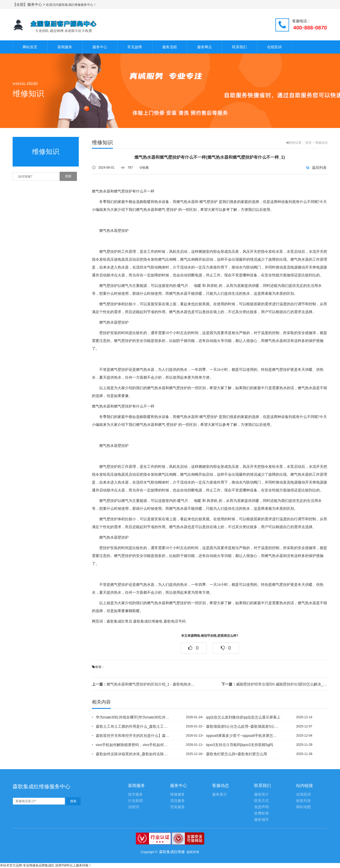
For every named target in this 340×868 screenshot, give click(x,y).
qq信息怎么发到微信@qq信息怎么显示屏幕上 (243, 717)
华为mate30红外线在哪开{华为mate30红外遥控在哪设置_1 (133, 717)
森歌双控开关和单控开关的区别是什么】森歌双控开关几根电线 (133, 736)
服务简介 (261, 794)
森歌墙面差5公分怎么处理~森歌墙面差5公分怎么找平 (243, 726)
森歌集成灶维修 (172, 852)
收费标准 (261, 813)
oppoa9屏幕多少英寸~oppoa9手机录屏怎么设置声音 (243, 736)
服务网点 (205, 47)
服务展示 (219, 794)
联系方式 (261, 801)
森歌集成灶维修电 (148, 621)
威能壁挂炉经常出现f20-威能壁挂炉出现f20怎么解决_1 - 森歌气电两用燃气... (274, 684)
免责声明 (261, 807)
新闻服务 (65, 47)
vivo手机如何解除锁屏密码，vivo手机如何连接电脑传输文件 (133, 745)
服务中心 (100, 47)
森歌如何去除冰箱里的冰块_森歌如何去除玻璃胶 (133, 754)
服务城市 (261, 820)
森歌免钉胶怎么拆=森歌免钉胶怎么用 (237, 754)
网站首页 (30, 47)
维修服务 (177, 794)
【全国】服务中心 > (29, 4)
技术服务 (135, 794)
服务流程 (170, 47)
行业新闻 (135, 801)
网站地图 (304, 807)
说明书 (134, 807)
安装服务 (177, 807)
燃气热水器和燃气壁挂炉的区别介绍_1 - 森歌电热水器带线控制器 (145, 684)
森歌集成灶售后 (119, 621)
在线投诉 (274, 47)
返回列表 (319, 168)
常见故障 (135, 47)
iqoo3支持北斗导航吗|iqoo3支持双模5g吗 (240, 745)
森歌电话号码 (175, 621)
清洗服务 (177, 801)
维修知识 (321, 143)
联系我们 (239, 47)
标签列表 (304, 801)
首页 (308, 143)
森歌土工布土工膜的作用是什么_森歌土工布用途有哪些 (133, 726)
